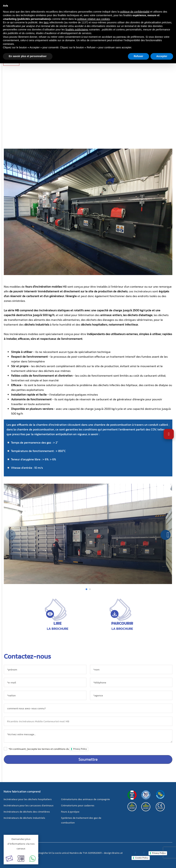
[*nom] (131, 669)
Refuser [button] (138, 56)
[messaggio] (88, 736)
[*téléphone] (131, 682)
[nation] (45, 695)
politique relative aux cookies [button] (94, 19)
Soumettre (88, 759)
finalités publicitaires (77, 30)
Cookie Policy (142, 858)
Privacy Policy (80, 749)
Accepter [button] (162, 56)
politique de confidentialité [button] (135, 12)
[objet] (88, 721)
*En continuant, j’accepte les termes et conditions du (48, 749)
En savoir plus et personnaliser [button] (28, 56)
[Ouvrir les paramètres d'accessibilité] (169, 434)
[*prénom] (45, 669)
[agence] (131, 695)
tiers (46, 22)
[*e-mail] (45, 682)
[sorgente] (88, 708)
